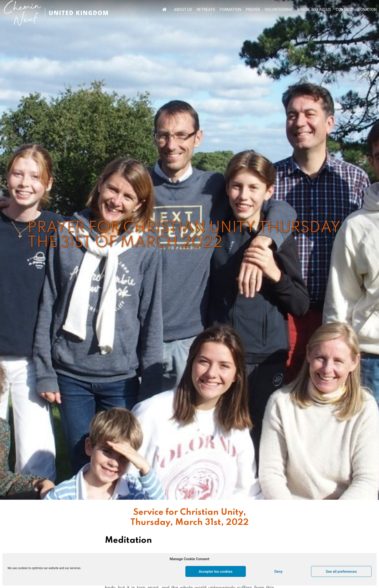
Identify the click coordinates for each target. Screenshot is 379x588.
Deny (278, 572)
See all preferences (341, 572)
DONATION (367, 10)
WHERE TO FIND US (314, 10)
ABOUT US (183, 10)
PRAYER (253, 10)
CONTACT (344, 10)
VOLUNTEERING (279, 10)
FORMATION (231, 10)
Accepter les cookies (216, 572)
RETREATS (206, 10)
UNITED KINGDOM (79, 13)
